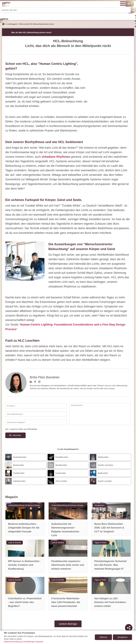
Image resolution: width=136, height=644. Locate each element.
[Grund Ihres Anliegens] (36, 422)
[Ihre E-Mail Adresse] (36, 414)
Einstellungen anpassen (34, 642)
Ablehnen (103, 637)
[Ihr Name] (36, 406)
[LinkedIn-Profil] (31, 382)
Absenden (17, 435)
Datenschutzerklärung (13, 642)
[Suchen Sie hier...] (66, 10)
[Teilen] (129, 628)
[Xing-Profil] (35, 382)
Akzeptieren (122, 637)
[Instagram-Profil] (39, 382)
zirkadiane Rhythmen (56, 157)
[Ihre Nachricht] (100, 414)
